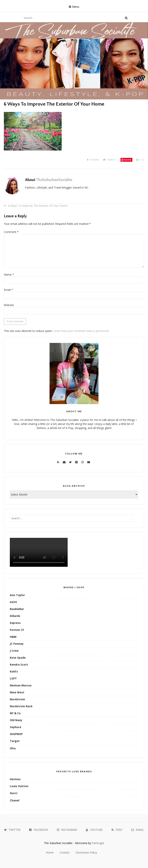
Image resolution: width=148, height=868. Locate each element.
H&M (13, 637)
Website (9, 305)
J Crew (14, 651)
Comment (11, 232)
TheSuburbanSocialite (54, 180)
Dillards (15, 616)
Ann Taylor (17, 595)
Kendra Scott (19, 665)
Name (9, 275)
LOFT (13, 678)
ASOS (13, 602)
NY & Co (15, 713)
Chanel (15, 800)
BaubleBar (17, 609)
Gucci (14, 793)
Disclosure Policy (86, 852)
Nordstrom (17, 699)
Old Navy (16, 720)
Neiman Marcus (21, 685)
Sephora (16, 727)
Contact (65, 852)
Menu (76, 7)
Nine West (17, 692)
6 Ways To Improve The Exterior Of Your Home (38, 206)
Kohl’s (14, 671)
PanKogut (98, 843)
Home (50, 852)
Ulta (13, 748)
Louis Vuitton (19, 786)
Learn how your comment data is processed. (81, 331)
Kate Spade (18, 658)
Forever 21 (17, 630)
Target (15, 741)
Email (8, 290)
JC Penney (17, 644)
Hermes (15, 779)
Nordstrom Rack (21, 706)
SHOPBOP (16, 734)
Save (128, 160)
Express (15, 623)
